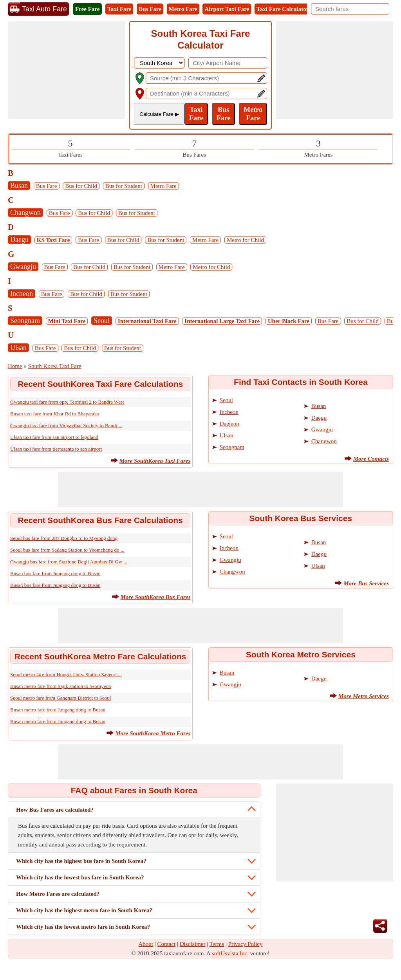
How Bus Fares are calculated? (55, 810)
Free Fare (87, 9)
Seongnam (25, 321)
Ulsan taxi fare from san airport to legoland (54, 437)
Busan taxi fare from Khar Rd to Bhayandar (55, 414)
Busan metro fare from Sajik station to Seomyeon (61, 686)
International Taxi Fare (147, 321)
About (146, 944)
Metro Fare (183, 9)
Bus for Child (81, 186)
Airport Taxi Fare (227, 9)
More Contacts (371, 459)
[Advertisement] (67, 70)
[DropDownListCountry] (159, 63)
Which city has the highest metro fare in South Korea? (84, 910)
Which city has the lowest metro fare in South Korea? (83, 927)
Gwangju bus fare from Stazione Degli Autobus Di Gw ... (69, 562)
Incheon (22, 294)
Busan (19, 186)
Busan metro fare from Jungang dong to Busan (58, 710)
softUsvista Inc (229, 953)
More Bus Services (366, 583)
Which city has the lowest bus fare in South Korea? (80, 877)
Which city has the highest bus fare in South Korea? (81, 861)
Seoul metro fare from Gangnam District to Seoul (61, 698)
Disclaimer (193, 944)
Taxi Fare (119, 9)
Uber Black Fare (289, 321)
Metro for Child (245, 240)
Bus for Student (124, 186)
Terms (217, 944)
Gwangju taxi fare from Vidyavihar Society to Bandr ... (66, 425)
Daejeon (229, 424)
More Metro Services (364, 696)
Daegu (19, 240)
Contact (167, 944)
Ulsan (18, 348)
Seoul (102, 321)
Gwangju (23, 267)
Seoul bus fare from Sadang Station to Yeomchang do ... (67, 550)
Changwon (25, 213)
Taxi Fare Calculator (283, 9)
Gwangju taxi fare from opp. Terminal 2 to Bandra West (67, 402)
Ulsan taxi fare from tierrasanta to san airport (56, 449)
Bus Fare (150, 9)
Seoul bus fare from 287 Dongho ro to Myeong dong (64, 538)
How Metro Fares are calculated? (58, 894)
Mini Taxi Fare (67, 321)
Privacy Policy (246, 944)
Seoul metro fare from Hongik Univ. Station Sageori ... (66, 674)
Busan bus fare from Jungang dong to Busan (55, 573)
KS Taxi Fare (53, 240)
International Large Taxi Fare (222, 321)
